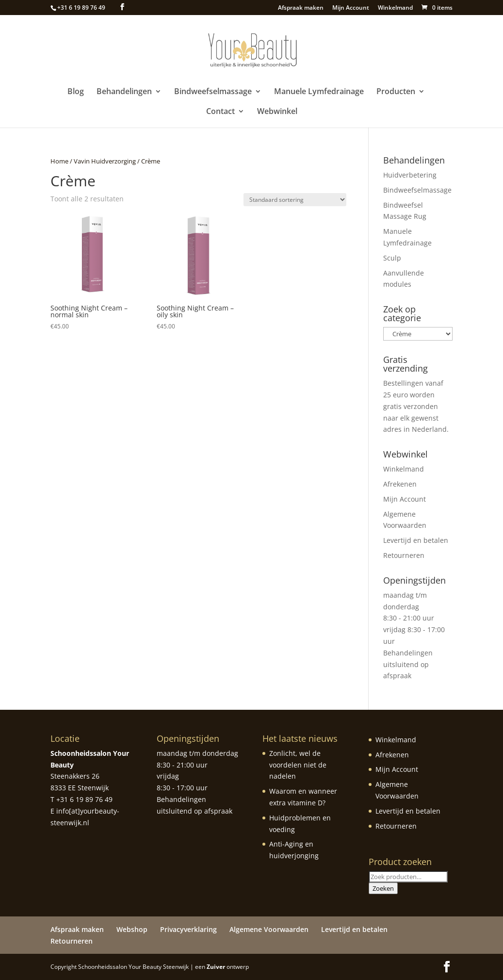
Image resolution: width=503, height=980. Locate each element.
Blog (76, 92)
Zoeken (383, 888)
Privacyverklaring (188, 929)
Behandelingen (124, 92)
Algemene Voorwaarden (269, 929)
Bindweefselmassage (213, 92)
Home (59, 161)
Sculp (392, 258)
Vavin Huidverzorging (105, 161)
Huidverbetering (410, 175)
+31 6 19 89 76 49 (81, 8)
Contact (220, 112)
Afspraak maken (301, 8)
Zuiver (216, 967)
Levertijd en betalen (416, 540)
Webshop (132, 929)
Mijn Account (351, 8)
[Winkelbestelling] (295, 200)
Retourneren (404, 555)
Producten (396, 92)
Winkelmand (395, 8)
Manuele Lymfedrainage (319, 92)
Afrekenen (400, 484)
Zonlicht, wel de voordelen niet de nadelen (298, 765)
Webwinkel (277, 112)
